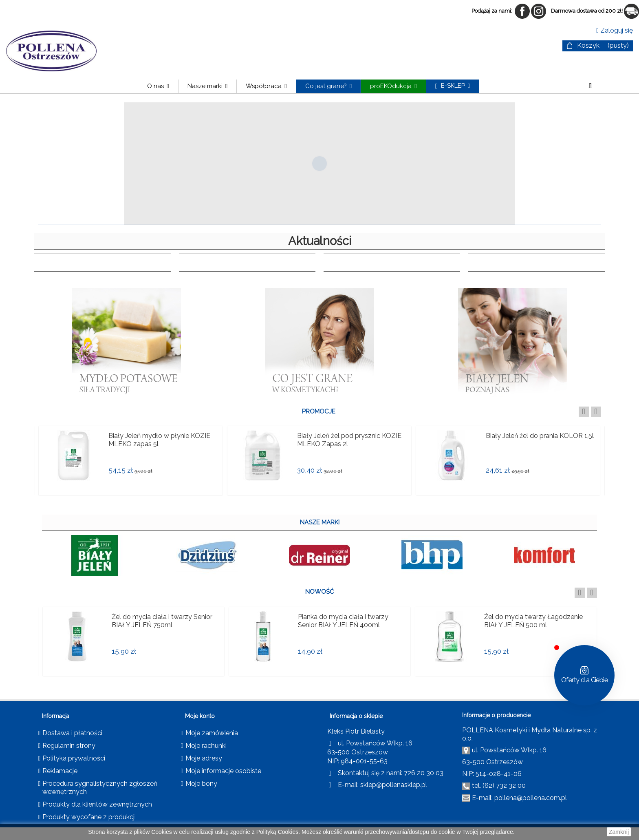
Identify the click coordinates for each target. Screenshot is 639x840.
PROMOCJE (319, 411)
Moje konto (200, 716)
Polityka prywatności (74, 758)
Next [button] (596, 412)
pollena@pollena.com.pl (531, 798)
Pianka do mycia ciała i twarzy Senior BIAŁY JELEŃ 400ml (343, 621)
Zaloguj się (615, 30)
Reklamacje (60, 771)
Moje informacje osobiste (223, 771)
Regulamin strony (69, 746)
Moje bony (201, 784)
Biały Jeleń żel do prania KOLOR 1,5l (540, 436)
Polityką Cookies (278, 832)
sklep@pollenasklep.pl (394, 785)
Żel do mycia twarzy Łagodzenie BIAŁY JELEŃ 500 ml (533, 621)
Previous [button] (584, 412)
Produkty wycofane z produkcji (89, 817)
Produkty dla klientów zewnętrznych (97, 804)
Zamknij (619, 832)
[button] (207, 86)
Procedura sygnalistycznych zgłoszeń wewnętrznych (100, 788)
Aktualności (320, 241)
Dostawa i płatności (72, 733)
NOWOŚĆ (319, 592)
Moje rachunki (206, 746)
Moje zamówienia (212, 733)
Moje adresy (204, 758)
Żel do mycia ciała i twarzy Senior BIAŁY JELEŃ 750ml (162, 621)
